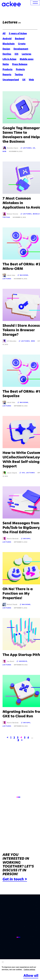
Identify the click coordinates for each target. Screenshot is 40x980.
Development (21, 49)
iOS (16, 54)
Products (8, 69)
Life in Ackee (9, 59)
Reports (7, 75)
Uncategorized (11, 80)
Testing (19, 75)
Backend (20, 39)
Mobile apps (27, 59)
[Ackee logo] (11, 4)
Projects (20, 69)
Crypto (22, 44)
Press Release (20, 64)
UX (24, 80)
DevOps (7, 54)
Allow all (31, 976)
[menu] (35, 3)
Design (6, 49)
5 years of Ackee (18, 33)
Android (7, 39)
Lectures (27, 54)
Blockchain (9, 44)
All (4, 33)
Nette (6, 64)
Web (31, 80)
